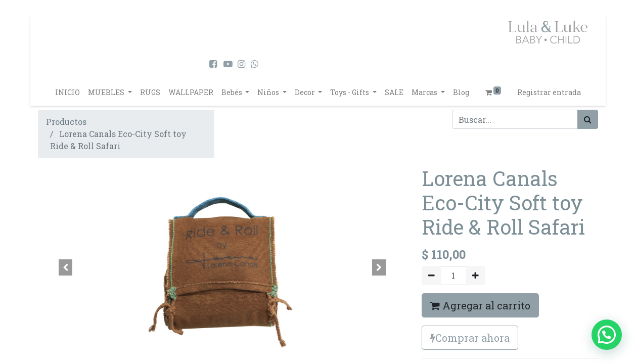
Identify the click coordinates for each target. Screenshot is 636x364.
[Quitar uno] (431, 276)
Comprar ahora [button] (470, 338)
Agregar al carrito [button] (480, 305)
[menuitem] (67, 92)
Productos (66, 122)
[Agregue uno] (475, 276)
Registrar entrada (549, 92)
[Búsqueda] (588, 119)
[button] (65, 267)
